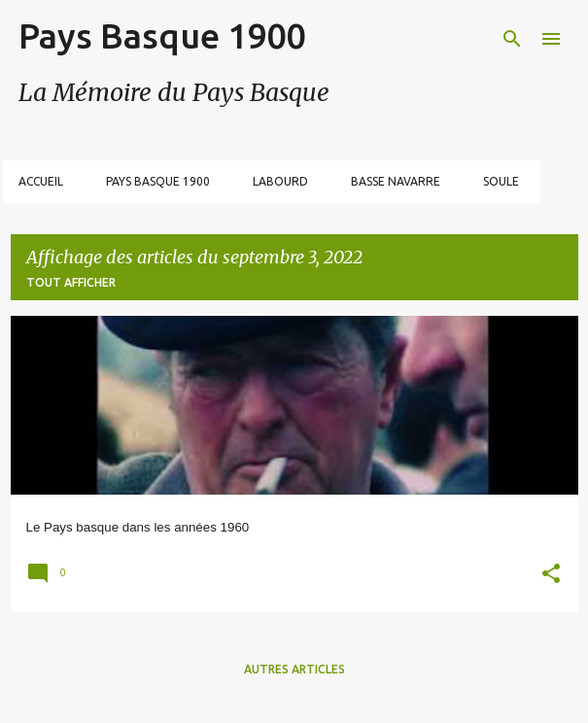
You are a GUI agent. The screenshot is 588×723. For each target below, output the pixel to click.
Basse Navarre (396, 181)
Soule (501, 181)
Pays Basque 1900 (162, 35)
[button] (551, 576)
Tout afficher (71, 282)
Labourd (280, 181)
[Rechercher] (512, 39)
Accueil (41, 181)
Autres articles (294, 669)
